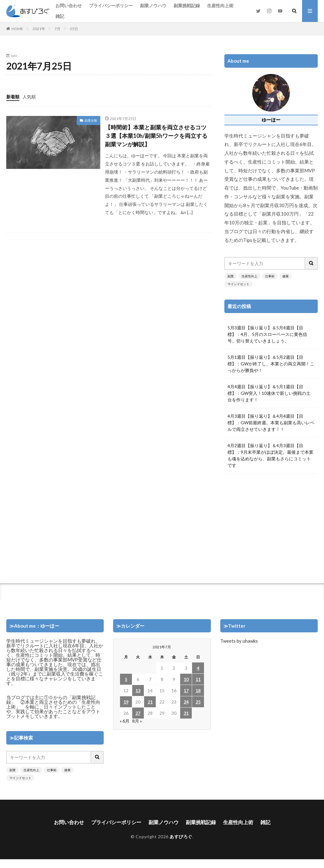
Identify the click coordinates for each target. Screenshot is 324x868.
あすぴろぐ (181, 837)
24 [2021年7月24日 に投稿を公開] (186, 702)
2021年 (39, 29)
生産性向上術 (220, 5)
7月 (57, 29)
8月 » (137, 721)
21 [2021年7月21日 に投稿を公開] (150, 702)
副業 (231, 276)
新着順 (13, 97)
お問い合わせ (69, 5)
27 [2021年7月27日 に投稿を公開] (138, 713)
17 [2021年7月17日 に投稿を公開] (186, 690)
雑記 (60, 16)
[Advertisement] (271, 525)
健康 (285, 276)
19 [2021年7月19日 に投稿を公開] (126, 702)
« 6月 (125, 721)
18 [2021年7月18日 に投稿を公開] (198, 690)
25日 (74, 29)
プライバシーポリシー (111, 5)
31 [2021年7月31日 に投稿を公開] (186, 713)
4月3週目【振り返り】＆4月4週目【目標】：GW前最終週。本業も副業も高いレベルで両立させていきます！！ (271, 423)
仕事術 (270, 276)
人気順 (29, 97)
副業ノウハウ (153, 5)
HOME (17, 29)
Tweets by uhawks (239, 641)
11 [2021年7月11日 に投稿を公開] (198, 679)
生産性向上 (249, 276)
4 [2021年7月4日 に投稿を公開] (198, 668)
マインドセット (238, 284)
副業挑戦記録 (187, 5)
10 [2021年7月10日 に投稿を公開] (186, 679)
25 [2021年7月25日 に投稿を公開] (198, 702)
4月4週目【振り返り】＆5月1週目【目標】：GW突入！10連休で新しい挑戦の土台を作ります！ (269, 393)
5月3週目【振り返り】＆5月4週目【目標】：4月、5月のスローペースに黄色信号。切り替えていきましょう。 (267, 334)
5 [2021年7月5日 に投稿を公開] (126, 679)
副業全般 (91, 120)
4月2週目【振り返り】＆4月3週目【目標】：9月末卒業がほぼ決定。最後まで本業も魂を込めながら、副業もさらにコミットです (270, 455)
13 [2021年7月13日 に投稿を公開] (138, 690)
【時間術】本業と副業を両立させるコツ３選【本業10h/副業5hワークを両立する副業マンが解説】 (156, 136)
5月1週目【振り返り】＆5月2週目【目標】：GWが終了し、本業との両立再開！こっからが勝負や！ (271, 364)
